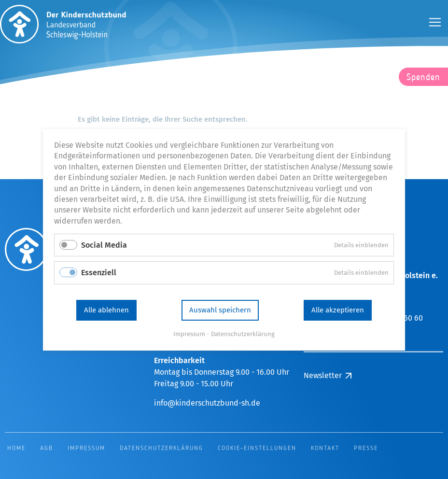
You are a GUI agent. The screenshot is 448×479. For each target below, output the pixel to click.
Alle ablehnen (106, 310)
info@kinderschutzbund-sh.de (207, 403)
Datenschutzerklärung (243, 333)
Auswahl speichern (220, 310)
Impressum (189, 333)
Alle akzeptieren (338, 310)
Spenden (423, 78)
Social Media (104, 245)
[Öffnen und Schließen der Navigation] (435, 22)
